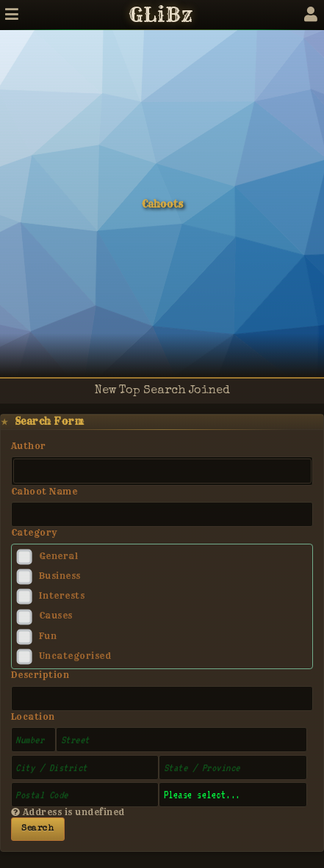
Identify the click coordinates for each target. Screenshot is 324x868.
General (59, 556)
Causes (56, 616)
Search (37, 829)
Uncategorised (75, 656)
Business (60, 576)
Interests (62, 596)
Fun (48, 636)
